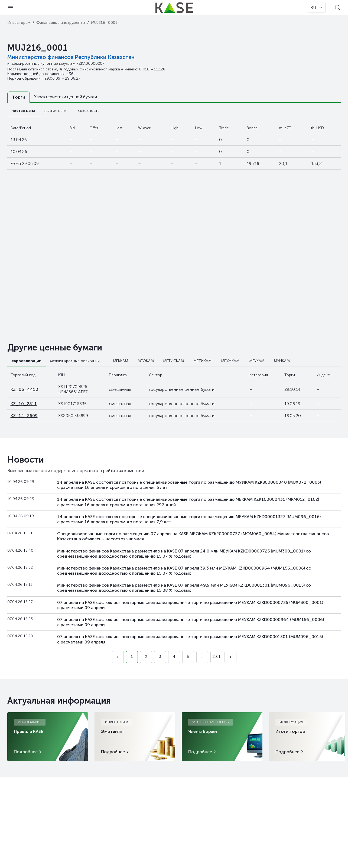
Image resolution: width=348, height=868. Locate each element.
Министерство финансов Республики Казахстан (71, 57)
